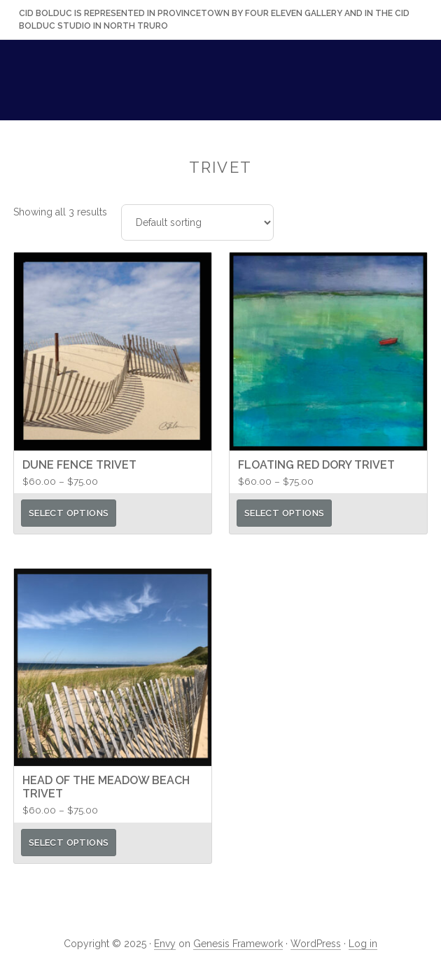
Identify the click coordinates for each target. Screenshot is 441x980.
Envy (165, 944)
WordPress (316, 944)
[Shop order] (197, 222)
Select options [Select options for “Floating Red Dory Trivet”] (284, 513)
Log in (363, 944)
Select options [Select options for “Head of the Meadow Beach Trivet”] (69, 843)
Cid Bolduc (220, 85)
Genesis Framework (238, 944)
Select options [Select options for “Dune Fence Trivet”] (69, 513)
